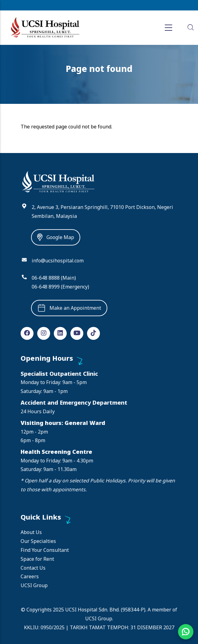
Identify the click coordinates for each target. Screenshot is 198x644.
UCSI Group (34, 585)
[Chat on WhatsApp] (186, 632)
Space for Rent (37, 559)
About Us (31, 532)
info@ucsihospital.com (58, 261)
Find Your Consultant (45, 550)
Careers (30, 576)
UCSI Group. (99, 618)
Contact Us (33, 568)
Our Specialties (38, 541)
